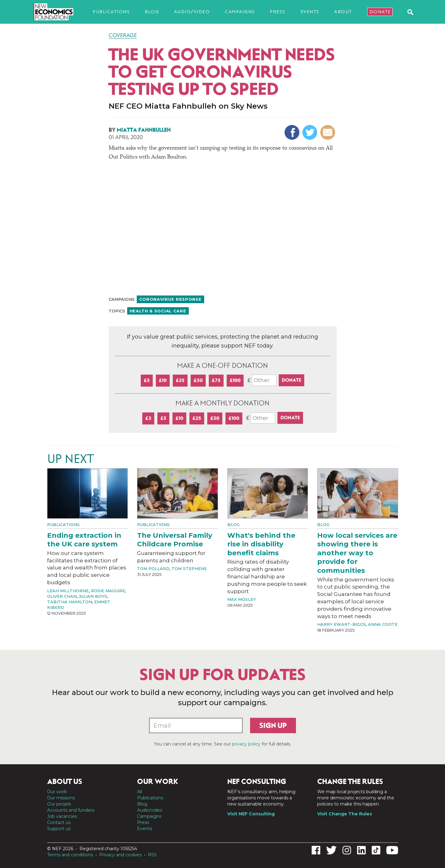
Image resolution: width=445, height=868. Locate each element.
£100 (235, 380)
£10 (163, 380)
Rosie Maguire (108, 591)
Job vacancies (62, 816)
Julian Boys (93, 596)
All (140, 792)
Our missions (61, 798)
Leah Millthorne (68, 591)
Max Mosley (242, 599)
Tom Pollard (153, 569)
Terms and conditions (70, 855)
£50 (198, 380)
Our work (57, 792)
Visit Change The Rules (345, 814)
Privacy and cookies (120, 855)
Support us (59, 829)
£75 (216, 380)
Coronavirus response (170, 299)
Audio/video (192, 12)
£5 (147, 380)
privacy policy (246, 744)
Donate (380, 12)
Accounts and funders (71, 810)
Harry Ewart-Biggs (342, 624)
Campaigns (240, 12)
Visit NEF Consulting (251, 814)
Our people (59, 804)
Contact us (59, 822)
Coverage (123, 35)
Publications (111, 12)
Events (310, 12)
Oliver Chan (62, 596)
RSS (152, 855)
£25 (180, 380)
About (343, 12)
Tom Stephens (189, 569)
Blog (152, 12)
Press (278, 12)
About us (65, 782)
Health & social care (158, 311)
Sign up (273, 725)
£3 (148, 418)
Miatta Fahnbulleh (144, 130)
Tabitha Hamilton (70, 602)
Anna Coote (383, 624)
